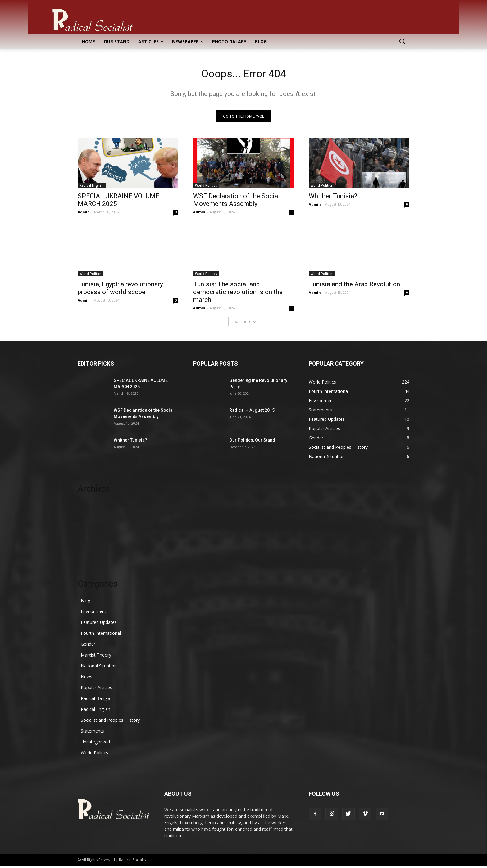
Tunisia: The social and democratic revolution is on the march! (238, 294)
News (86, 679)
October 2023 (91, 554)
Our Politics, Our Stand (252, 443)
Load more (244, 324)
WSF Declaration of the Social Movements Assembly (237, 202)
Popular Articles (96, 690)
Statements (92, 733)
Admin (84, 214)
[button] (402, 42)
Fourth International (101, 636)
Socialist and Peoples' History (110, 723)
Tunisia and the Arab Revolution (354, 287)
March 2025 (90, 508)
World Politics (206, 188)
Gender (88, 646)
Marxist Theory (96, 657)
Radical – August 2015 (252, 413)
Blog (85, 603)
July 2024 (87, 527)
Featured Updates (99, 625)
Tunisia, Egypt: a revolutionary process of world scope (120, 291)
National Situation (99, 668)
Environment (93, 614)
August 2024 (90, 517)
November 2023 (94, 545)
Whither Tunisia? (333, 198)
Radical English (92, 188)
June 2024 (88, 536)
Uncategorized (95, 744)
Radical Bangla (96, 701)
